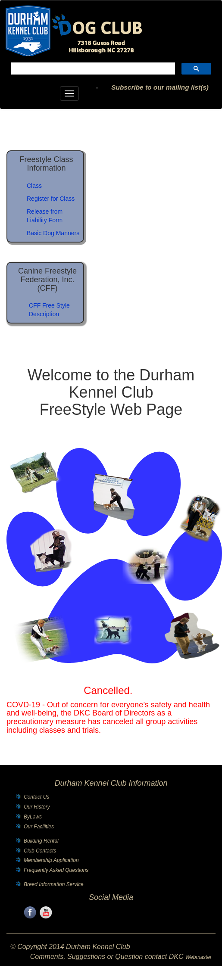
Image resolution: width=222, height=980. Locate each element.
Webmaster (199, 957)
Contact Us (36, 797)
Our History (37, 807)
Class (34, 186)
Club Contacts (40, 851)
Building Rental (41, 841)
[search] (92, 70)
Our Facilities (39, 827)
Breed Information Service (54, 884)
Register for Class (51, 199)
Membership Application (51, 860)
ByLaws (33, 817)
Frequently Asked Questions (56, 870)
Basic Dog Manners (53, 233)
